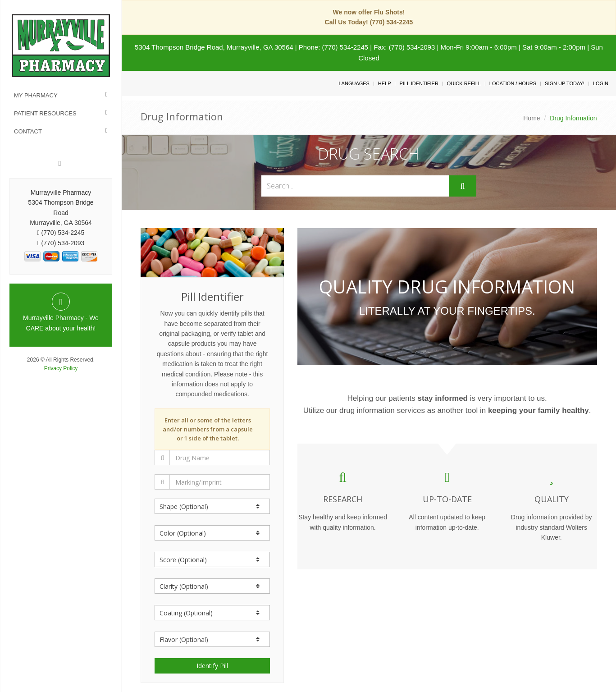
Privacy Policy (61, 368)
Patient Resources (45, 113)
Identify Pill (212, 666)
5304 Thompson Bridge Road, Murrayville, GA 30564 (214, 47)
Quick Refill (464, 83)
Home (532, 118)
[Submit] (463, 186)
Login (601, 83)
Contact (28, 131)
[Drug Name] (220, 458)
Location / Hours (513, 83)
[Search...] (355, 186)
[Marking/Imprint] (220, 482)
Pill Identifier (419, 83)
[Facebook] (60, 164)
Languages (354, 83)
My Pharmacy (36, 95)
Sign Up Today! (565, 83)
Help (385, 83)
